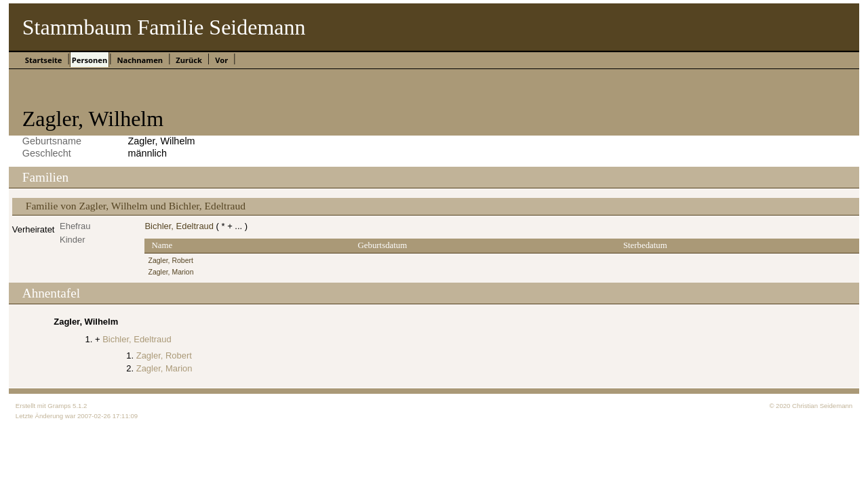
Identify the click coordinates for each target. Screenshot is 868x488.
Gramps (59, 406)
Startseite (44, 60)
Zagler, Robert (170, 261)
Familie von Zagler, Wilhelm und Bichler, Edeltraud (136, 206)
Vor (221, 60)
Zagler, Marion (171, 272)
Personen (90, 60)
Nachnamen (140, 60)
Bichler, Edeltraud (179, 226)
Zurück (189, 60)
